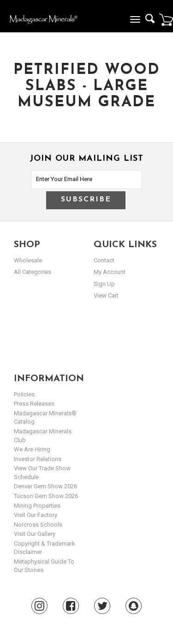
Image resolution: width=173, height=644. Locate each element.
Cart (166, 19)
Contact (104, 260)
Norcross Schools (38, 525)
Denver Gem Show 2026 (45, 486)
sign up (104, 284)
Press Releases (34, 404)
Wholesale (28, 260)
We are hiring (32, 449)
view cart (106, 295)
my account (110, 272)
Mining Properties (37, 506)
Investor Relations (38, 459)
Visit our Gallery (35, 534)
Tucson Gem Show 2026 (46, 496)
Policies (24, 394)
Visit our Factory (36, 515)
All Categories (33, 272)
